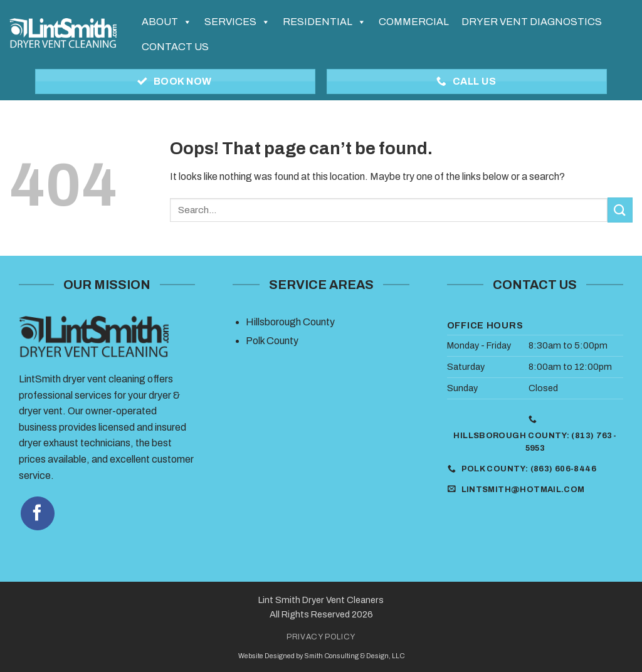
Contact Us (175, 47)
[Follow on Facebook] (38, 513)
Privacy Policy (321, 637)
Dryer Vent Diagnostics (532, 22)
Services (237, 22)
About (167, 22)
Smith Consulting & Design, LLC (354, 656)
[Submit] (620, 210)
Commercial (414, 22)
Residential (324, 22)
